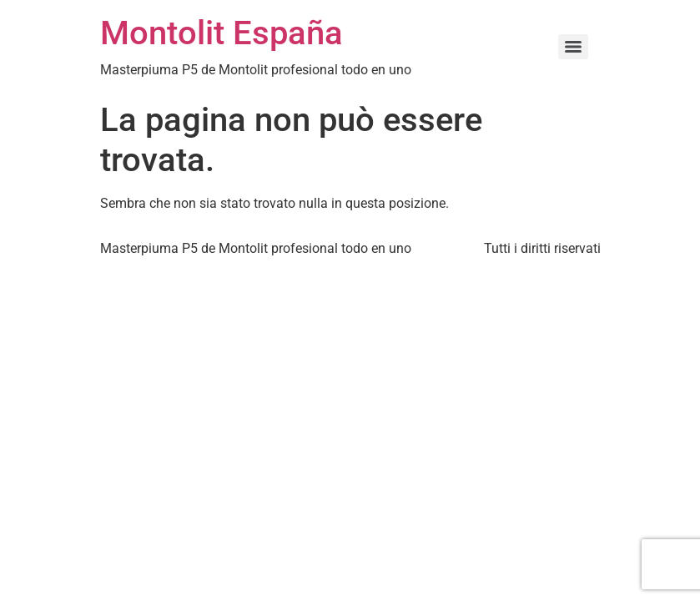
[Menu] (573, 47)
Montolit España (222, 33)
